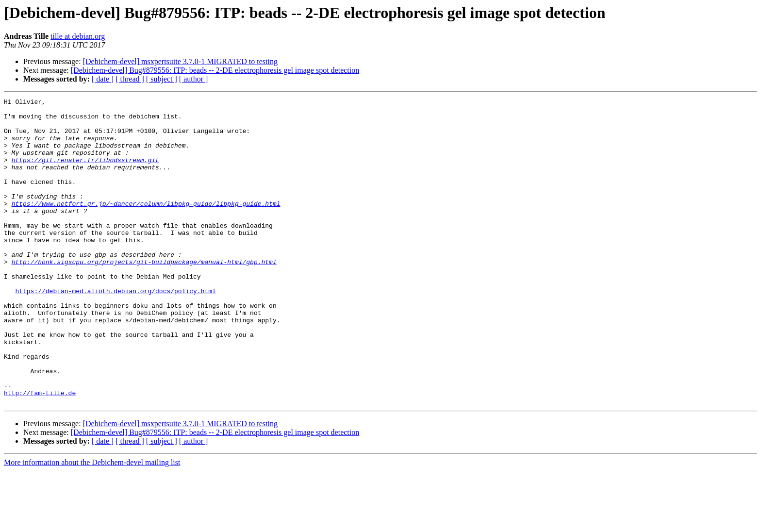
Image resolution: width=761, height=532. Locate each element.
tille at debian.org (78, 36)
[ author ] (194, 79)
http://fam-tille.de (40, 452)
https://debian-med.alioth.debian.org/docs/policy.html (115, 330)
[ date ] (103, 79)
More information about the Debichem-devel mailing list (92, 524)
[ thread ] (130, 79)
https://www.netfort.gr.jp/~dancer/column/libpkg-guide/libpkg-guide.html (146, 225)
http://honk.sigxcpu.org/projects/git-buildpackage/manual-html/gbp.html (144, 295)
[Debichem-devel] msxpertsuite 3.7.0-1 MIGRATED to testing (180, 61)
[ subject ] (162, 79)
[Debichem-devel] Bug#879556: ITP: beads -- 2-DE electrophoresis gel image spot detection (215, 70)
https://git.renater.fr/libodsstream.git (85, 173)
